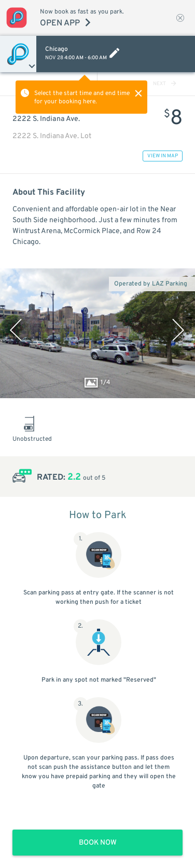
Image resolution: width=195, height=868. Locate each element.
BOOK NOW (98, 843)
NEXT (165, 84)
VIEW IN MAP (163, 156)
